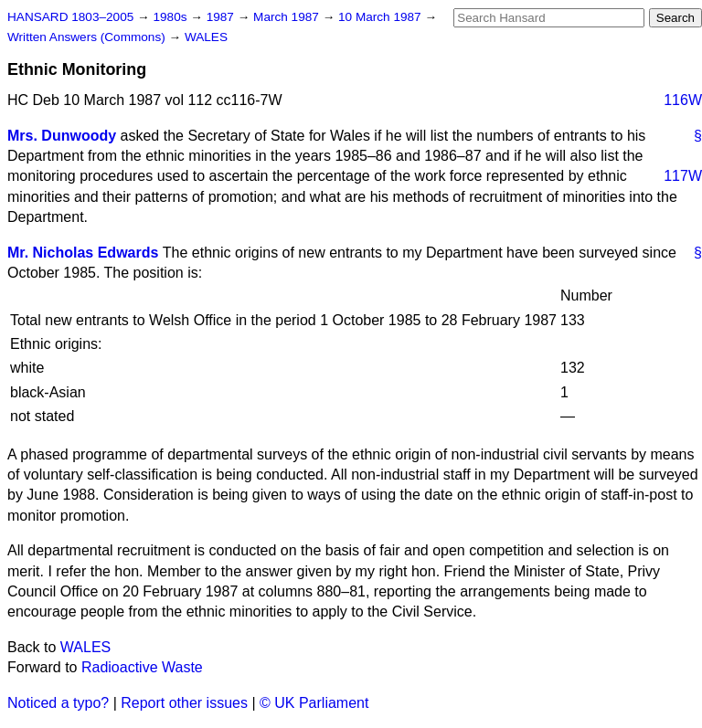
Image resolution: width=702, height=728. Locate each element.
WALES (206, 37)
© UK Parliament (314, 703)
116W (683, 100)
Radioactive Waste (142, 667)
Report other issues (184, 703)
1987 (222, 17)
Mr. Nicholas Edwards (83, 253)
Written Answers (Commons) (88, 37)
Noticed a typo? (58, 703)
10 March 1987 (381, 17)
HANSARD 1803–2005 (70, 17)
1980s (171, 17)
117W (683, 176)
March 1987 (288, 17)
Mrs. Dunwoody (62, 136)
